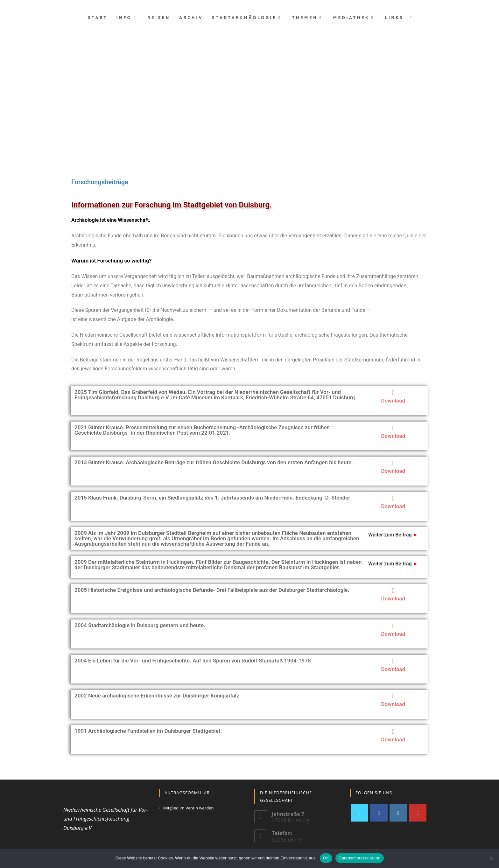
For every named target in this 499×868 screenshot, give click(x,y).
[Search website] (411, 18)
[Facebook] (379, 813)
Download (393, 401)
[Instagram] (398, 813)
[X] (359, 813)
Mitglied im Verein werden (189, 808)
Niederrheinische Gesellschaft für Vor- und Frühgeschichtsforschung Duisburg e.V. (106, 819)
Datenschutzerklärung (359, 858)
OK (326, 858)
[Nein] (491, 858)
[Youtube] (418, 813)
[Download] (393, 393)
